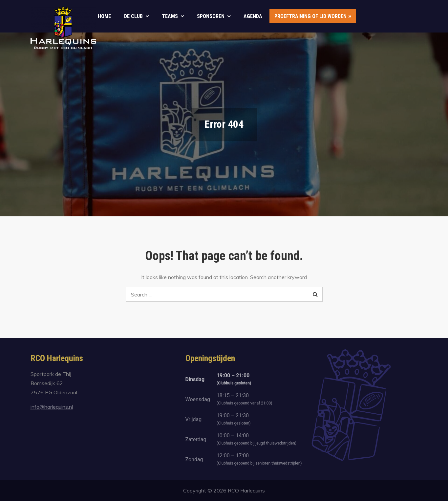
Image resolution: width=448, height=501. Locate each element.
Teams (170, 16)
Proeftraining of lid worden (310, 16)
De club (133, 16)
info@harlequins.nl (52, 407)
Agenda (253, 16)
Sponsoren (211, 16)
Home (104, 16)
